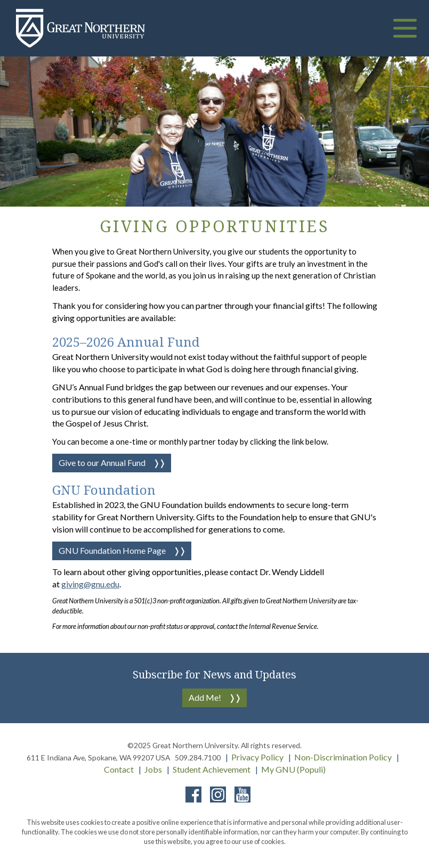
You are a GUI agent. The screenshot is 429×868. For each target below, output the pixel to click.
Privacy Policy (257, 757)
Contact (119, 769)
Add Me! (205, 697)
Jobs (153, 769)
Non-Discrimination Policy (343, 757)
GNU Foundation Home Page (112, 550)
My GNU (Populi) (293, 769)
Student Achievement (212, 769)
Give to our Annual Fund (102, 462)
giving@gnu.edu (90, 584)
